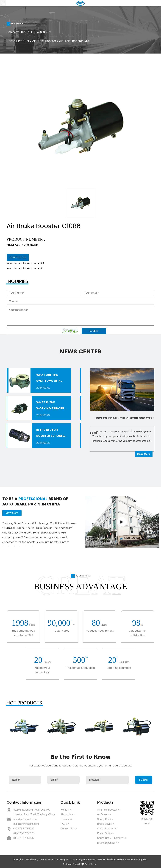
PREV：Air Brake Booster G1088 (25, 264)
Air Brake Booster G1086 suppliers (37, 528)
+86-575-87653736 (24, 829)
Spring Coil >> (105, 819)
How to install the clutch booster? (125, 418)
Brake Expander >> (108, 843)
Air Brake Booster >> (109, 810)
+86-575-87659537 (24, 838)
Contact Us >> (69, 829)
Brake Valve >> (106, 824)
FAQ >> (65, 824)
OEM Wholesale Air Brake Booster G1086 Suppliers (122, 859)
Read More (144, 454)
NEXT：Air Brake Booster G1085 (25, 269)
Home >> (66, 810)
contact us (18, 258)
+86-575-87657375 (24, 833)
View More (12, 513)
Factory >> (67, 819)
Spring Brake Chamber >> (112, 838)
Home (11, 41)
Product (24, 41)
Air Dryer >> (104, 814)
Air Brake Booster (44, 41)
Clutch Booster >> (107, 829)
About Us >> (68, 814)
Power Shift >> (105, 833)
